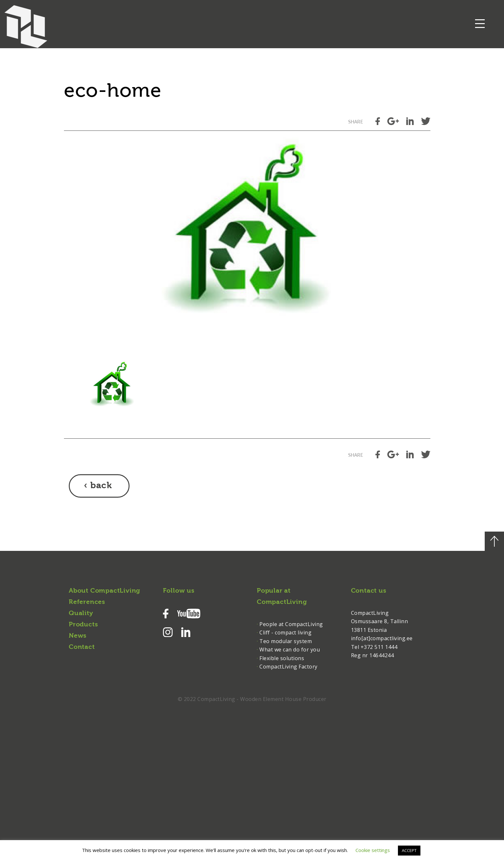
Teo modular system (286, 641)
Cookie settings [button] (373, 850)
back (101, 486)
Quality (81, 614)
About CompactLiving (104, 591)
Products (83, 625)
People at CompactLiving (291, 624)
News (78, 636)
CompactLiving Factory (288, 667)
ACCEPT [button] (409, 850)
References (87, 602)
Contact (82, 647)
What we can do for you (290, 650)
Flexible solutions (282, 658)
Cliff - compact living (285, 632)
